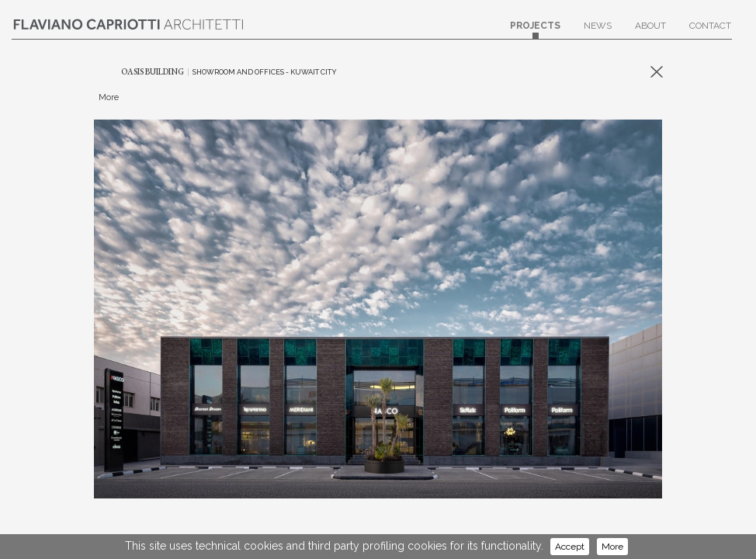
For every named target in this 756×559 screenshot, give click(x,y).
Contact (710, 30)
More (612, 547)
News (598, 30)
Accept (570, 547)
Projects (535, 30)
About (650, 30)
